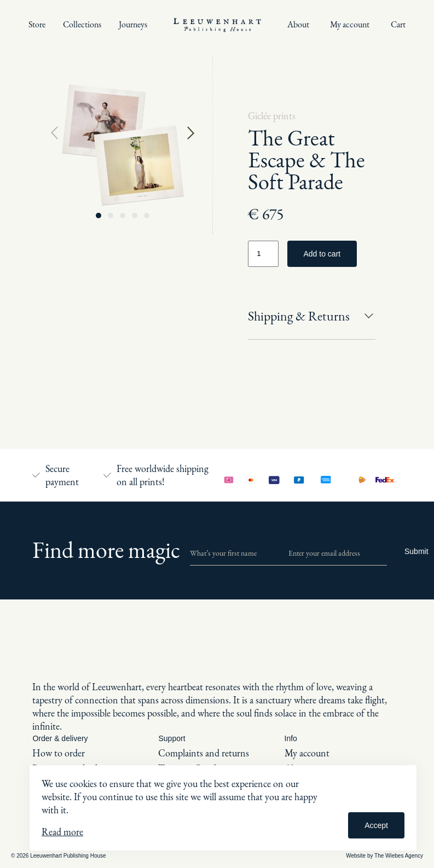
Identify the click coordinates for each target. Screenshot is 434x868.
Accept (376, 825)
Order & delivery (60, 738)
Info (291, 738)
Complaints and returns (204, 753)
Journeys (133, 24)
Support (172, 738)
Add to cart (322, 254)
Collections (82, 24)
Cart (398, 24)
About (298, 24)
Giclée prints (272, 116)
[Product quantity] (263, 254)
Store (37, 24)
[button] (99, 215)
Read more (62, 832)
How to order (59, 753)
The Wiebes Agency (399, 856)
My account (350, 24)
